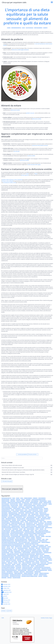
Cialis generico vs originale (28, 528)
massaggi (50, 563)
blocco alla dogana (43, 531)
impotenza (13, 501)
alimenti (45, 28)
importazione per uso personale (43, 532)
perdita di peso (43, 513)
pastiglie (8, 562)
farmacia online (47, 503)
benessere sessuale (13, 513)
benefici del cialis (40, 554)
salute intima (8, 529)
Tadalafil (18, 500)
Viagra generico (30, 572)
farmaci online (37, 569)
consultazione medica (7, 508)
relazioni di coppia (13, 525)
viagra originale (34, 503)
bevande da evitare (31, 525)
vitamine (45, 576)
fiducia (47, 516)
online (39, 517)
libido (49, 517)
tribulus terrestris (27, 563)
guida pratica (19, 531)
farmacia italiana (28, 504)
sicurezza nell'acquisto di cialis (27, 554)
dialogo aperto (32, 539)
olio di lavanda (36, 563)
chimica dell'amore (40, 566)
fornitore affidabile (29, 532)
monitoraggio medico (23, 548)
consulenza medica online (8, 566)
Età (24, 523)
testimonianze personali (7, 573)
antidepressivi (34, 547)
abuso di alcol (49, 528)
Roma (36, 535)
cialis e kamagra (20, 501)
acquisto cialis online (38, 511)
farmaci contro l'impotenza (28, 536)
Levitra (41, 503)
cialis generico (42, 498)
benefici (38, 519)
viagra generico (17, 508)
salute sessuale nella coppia (34, 165)
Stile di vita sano (14, 535)
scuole (49, 547)
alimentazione (29, 507)
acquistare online (22, 570)
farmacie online (5, 501)
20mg (47, 539)
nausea (37, 562)
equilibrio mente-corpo (43, 564)
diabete (46, 511)
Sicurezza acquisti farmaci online (29, 576)
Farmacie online (43, 575)
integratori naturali (7, 511)
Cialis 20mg (48, 536)
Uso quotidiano (11, 538)
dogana (40, 576)
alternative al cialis (36, 542)
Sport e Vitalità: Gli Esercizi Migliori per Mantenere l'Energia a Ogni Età (18, 474)
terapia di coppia (26, 508)
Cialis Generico (5, 575)
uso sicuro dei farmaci (27, 575)
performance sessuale (11, 519)
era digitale (41, 523)
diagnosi (49, 522)
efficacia (9, 578)
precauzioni (32, 548)
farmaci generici (25, 175)
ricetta (19, 520)
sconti (37, 529)
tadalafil (13, 500)
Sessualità (16, 572)
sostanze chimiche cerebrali (8, 567)
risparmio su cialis (6, 526)
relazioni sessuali (6, 536)
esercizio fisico (35, 514)
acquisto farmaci (6, 532)
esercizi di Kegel (26, 566)
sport (3, 519)
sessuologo (8, 564)
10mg (43, 539)
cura (29, 514)
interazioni (46, 551)
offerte (10, 516)
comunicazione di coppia (23, 556)
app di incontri (48, 523)
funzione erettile (31, 156)
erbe (25, 529)
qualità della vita (27, 545)
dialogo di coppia (44, 562)
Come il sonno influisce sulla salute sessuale (12, 465)
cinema (13, 531)
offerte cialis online (33, 541)
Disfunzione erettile (41, 506)
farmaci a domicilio (44, 573)
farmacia (35, 498)
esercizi (36, 573)
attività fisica (16, 511)
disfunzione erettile (16, 28)
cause (43, 550)
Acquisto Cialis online (32, 526)
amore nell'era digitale (28, 567)
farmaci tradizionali (29, 573)
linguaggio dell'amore (7, 550)
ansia (45, 522)
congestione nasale (30, 562)
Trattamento (10, 572)
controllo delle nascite (37, 553)
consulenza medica (40, 516)
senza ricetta (19, 517)
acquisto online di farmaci (17, 534)
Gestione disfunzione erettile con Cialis (11, 528)
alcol (26, 510)
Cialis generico (11, 517)
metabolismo (38, 572)
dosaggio (39, 539)
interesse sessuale (43, 560)
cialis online (24, 514)
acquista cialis (25, 503)
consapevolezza (47, 553)
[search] (22, 458)
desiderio (24, 520)
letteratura (4, 551)
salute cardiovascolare (41, 570)
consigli (46, 510)
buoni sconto (25, 557)
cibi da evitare (22, 525)
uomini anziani (26, 547)
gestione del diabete (37, 551)
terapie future (18, 547)
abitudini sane (5, 559)
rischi (12, 547)
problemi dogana (16, 526)
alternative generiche (27, 569)
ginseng (15, 563)
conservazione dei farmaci (8, 557)
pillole (3, 562)
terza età (36, 575)
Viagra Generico (31, 529)
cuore (46, 545)
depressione (24, 564)
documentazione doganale (17, 532)
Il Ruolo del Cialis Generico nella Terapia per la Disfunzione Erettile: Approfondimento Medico (23, 470)
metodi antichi (18, 553)
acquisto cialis (48, 525)
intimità (41, 510)
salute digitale (48, 559)
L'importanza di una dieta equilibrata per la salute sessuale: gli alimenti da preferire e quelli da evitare (27, 16)
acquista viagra (14, 506)
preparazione (26, 531)
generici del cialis (34, 557)
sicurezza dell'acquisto (15, 575)
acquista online (16, 578)
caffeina (18, 564)
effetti (8, 547)
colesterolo (21, 550)
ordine (43, 536)
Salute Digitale (5, 576)
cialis (22, 498)
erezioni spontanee (24, 535)
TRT (45, 529)
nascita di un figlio (6, 520)
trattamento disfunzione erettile (9, 542)
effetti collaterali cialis (24, 542)
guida (34, 545)
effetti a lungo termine (31, 550)
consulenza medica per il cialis (9, 556)
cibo (3, 529)
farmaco (28, 538)
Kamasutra (22, 572)
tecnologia (41, 535)
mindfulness (18, 557)
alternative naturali (34, 522)
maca (20, 563)
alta (13, 548)
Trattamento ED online (15, 576)
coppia (26, 522)
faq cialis (23, 526)
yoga (3, 564)
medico (14, 564)
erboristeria (5, 516)
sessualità (27, 501)
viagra (49, 501)
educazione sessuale (32, 517)
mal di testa (14, 562)
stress (37, 513)
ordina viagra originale (26, 511)
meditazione (21, 513)
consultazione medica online (9, 183)
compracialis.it (40, 525)
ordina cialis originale (39, 507)
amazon (42, 529)
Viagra (9, 28)
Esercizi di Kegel (5, 534)
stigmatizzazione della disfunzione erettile (12, 545)
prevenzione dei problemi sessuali (40, 145)
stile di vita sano (14, 504)
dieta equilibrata (38, 28)
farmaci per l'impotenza (17, 523)
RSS (10, 611)
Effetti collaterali (20, 538)
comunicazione (43, 501)
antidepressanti (43, 547)
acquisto (38, 536)
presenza (4, 554)
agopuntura (18, 566)
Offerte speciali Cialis (43, 526)
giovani (39, 550)
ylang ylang (43, 563)
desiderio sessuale (34, 556)
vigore (21, 529)
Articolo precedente (22, 454)
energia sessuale (45, 548)
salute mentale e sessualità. (8, 569)
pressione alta (29, 523)
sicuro (41, 556)
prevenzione (14, 507)
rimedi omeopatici (18, 573)
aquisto (4, 572)
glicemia (8, 548)
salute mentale (5, 522)
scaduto (4, 547)
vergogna (10, 563)
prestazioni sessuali (15, 522)
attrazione (18, 567)
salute (35, 523)
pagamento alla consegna (8, 539)
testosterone (31, 516)
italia (36, 531)
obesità (32, 566)
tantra (32, 531)
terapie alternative (30, 513)
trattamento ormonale (14, 514)
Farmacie (31, 535)
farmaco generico (46, 542)
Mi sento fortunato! (7, 481)
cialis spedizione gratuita (37, 508)
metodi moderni (26, 553)
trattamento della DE (26, 551)
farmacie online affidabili (7, 181)
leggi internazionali (38, 559)
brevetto (12, 559)
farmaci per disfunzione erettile (9, 570)
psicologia (18, 569)
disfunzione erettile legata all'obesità (20, 50)
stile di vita (45, 504)
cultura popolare (6, 531)
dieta (41, 522)
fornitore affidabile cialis (8, 541)
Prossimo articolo (33, 454)
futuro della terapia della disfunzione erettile (13, 544)
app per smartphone (16, 536)
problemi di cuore (40, 528)
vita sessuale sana (19, 559)
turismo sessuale (28, 559)
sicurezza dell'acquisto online (9, 560)
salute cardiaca (40, 545)
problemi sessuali (30, 113)
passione (14, 520)
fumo (24, 517)
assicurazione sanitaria (45, 557)
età (15, 548)
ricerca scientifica (30, 519)
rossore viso (21, 562)
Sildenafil (4, 503)
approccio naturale (44, 514)
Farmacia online (5, 535)
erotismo (11, 551)
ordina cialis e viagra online (14, 503)
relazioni (44, 517)
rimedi (47, 550)
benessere (4, 578)
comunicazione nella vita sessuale (42, 567)
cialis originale (35, 501)
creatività (38, 548)
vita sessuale (16, 151)
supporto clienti (37, 504)
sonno (13, 510)
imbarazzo (4, 563)
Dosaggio (4, 538)
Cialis (23, 28)
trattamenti (4, 513)
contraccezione (5, 553)
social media (5, 525)
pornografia (17, 551)
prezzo (21, 506)
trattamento (5, 514)
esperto (50, 570)
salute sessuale (29, 28)
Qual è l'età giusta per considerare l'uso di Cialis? (13, 468)
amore (50, 504)
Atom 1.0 (4, 611)
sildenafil (28, 500)
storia (12, 553)
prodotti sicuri (31, 570)
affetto (15, 550)
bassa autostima (32, 564)
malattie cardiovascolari (21, 539)
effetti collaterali (6, 507)
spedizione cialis (43, 541)
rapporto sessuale (33, 560)
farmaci (21, 504)
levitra (23, 500)
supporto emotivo (6, 523)
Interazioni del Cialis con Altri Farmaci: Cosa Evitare (13, 472)
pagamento (39, 538)
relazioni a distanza (45, 519)
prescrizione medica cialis (21, 541)
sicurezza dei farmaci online (32, 544)
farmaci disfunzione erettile (20, 516)
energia (50, 560)
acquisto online (5, 500)
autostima (4, 517)
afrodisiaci (47, 556)
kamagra (46, 508)
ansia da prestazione (33, 510)
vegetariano (15, 529)
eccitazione (25, 560)
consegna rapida (6, 506)
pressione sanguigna (46, 569)
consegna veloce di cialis (13, 554)
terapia (22, 522)
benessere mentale (31, 520)
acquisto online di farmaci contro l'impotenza (12, 180)
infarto (3, 548)
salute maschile (41, 520)
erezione (19, 560)
